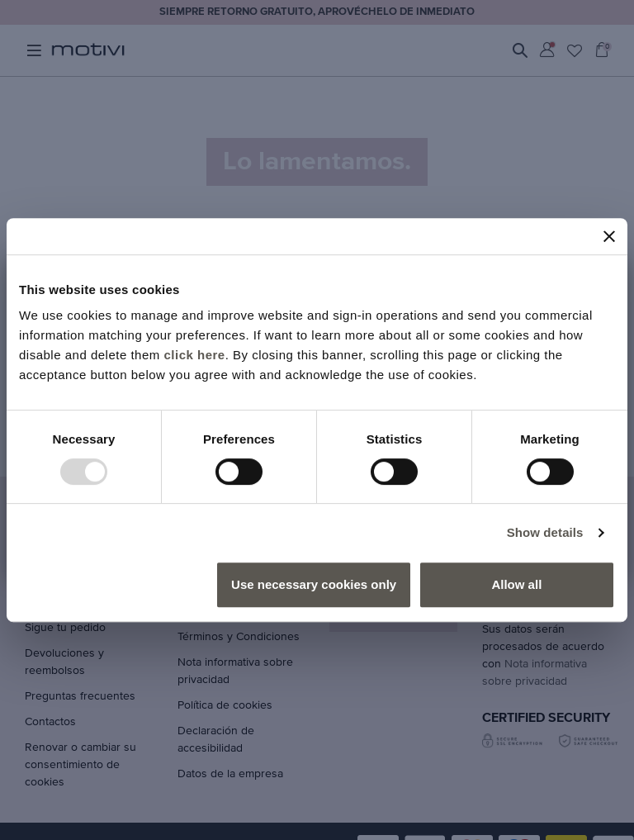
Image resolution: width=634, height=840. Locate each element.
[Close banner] (609, 236)
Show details (545, 532)
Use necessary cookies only (314, 584)
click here (194, 355)
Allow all (516, 584)
